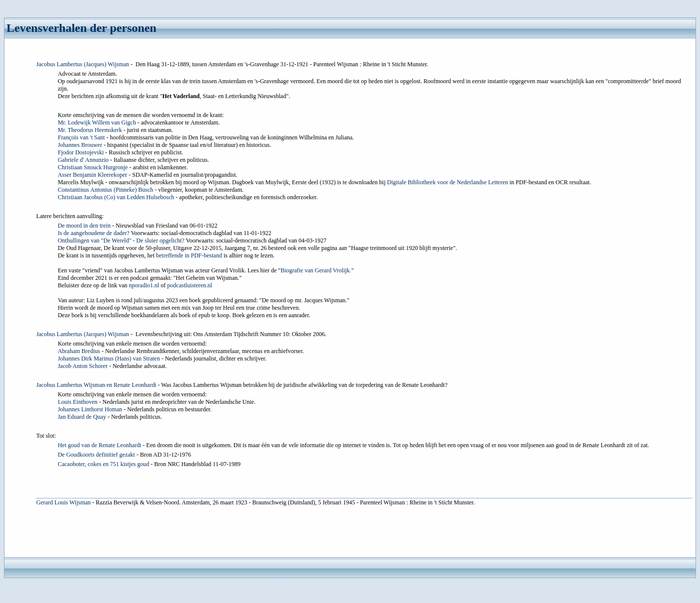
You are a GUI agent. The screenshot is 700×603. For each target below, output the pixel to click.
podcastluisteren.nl (190, 285)
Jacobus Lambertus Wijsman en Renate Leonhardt (96, 385)
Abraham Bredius (79, 351)
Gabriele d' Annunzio (83, 160)
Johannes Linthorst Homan (90, 409)
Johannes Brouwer (80, 145)
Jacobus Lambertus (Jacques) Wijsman (83, 64)
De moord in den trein (84, 226)
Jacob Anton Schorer (83, 366)
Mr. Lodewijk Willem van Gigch (97, 122)
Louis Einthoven (78, 402)
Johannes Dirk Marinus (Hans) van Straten (109, 359)
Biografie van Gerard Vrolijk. (316, 270)
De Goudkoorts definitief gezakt (96, 455)
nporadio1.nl (144, 285)
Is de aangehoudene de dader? (94, 233)
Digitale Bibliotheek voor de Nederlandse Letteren (448, 182)
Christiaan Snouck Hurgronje (93, 167)
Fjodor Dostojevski (81, 152)
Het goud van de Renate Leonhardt (100, 445)
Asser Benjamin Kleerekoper (92, 175)
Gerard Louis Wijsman (64, 502)
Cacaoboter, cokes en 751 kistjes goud (103, 464)
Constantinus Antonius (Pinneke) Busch (106, 190)
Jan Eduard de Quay (82, 417)
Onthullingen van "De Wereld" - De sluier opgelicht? (121, 241)
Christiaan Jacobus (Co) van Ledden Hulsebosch (116, 197)
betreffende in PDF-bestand (189, 255)
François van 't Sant (81, 137)
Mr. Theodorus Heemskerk (90, 130)
